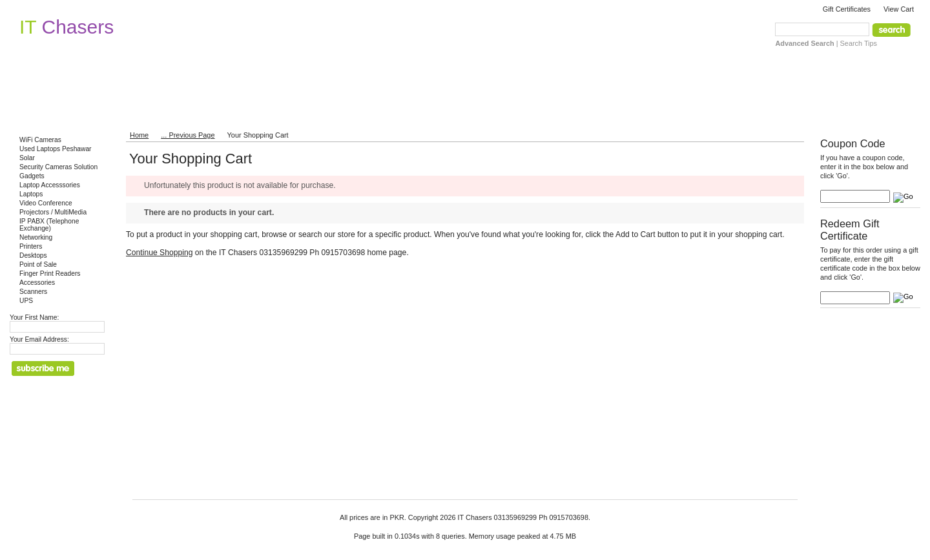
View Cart (899, 9)
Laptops (31, 194)
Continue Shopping (159, 253)
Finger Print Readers (50, 274)
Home (139, 135)
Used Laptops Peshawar (56, 149)
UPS (26, 301)
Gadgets (32, 176)
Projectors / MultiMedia (53, 212)
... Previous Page (188, 135)
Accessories (37, 283)
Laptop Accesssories (50, 185)
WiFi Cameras (40, 140)
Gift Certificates (847, 9)
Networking (36, 237)
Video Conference (46, 203)
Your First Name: (34, 317)
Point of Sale (38, 264)
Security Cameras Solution (58, 167)
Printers (31, 246)
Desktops (33, 255)
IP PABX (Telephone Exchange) (49, 225)
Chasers (67, 27)
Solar (27, 158)
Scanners (33, 292)
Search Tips (859, 43)
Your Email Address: (39, 339)
